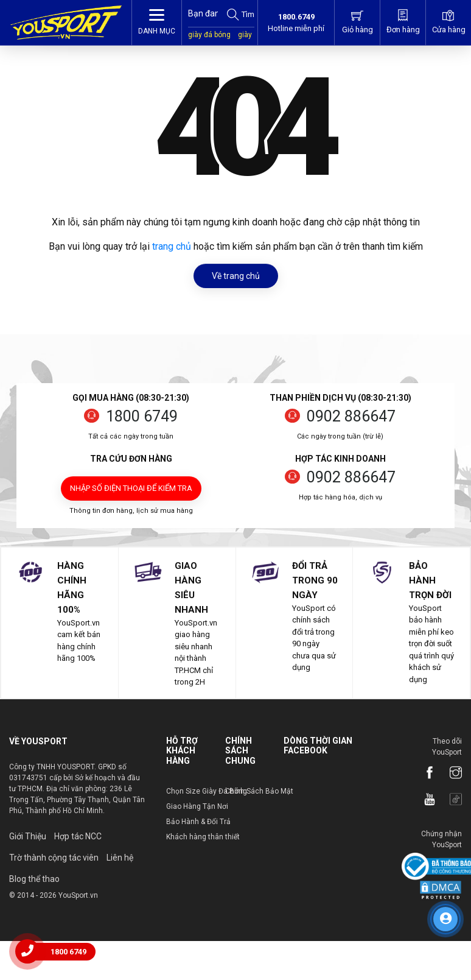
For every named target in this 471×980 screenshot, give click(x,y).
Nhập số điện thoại (131, 488)
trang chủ (172, 246)
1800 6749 (142, 416)
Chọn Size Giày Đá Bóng (207, 791)
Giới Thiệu (28, 836)
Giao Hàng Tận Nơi (197, 806)
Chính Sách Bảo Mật (259, 791)
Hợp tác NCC (78, 836)
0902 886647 (351, 416)
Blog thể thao (34, 879)
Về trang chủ (236, 276)
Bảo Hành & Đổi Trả (198, 822)
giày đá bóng (209, 35)
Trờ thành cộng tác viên (54, 858)
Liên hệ (120, 858)
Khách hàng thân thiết (203, 837)
